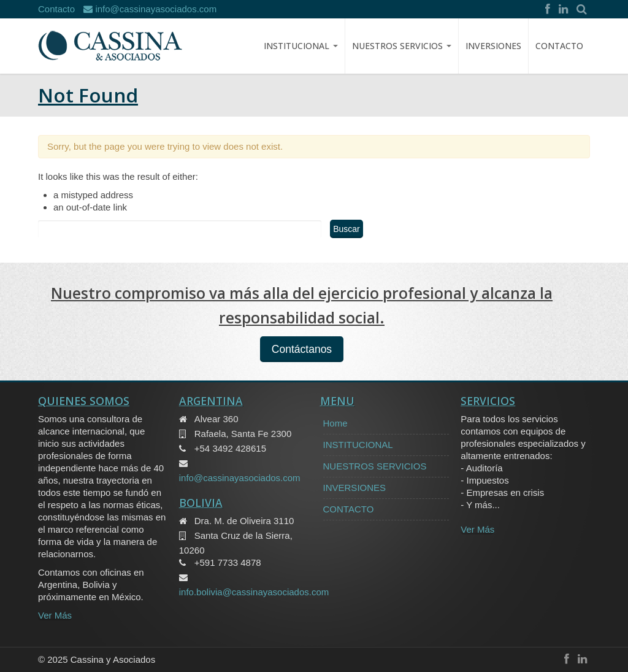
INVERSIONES (493, 46)
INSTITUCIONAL (358, 445)
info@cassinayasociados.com (150, 9)
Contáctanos (302, 349)
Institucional (301, 46)
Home (335, 423)
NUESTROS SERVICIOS (402, 46)
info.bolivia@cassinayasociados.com (254, 592)
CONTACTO (559, 46)
